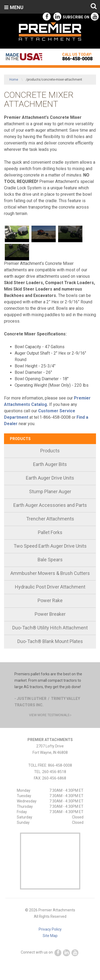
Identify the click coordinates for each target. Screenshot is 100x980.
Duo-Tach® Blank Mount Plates (50, 641)
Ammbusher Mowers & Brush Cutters (50, 573)
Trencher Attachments (50, 519)
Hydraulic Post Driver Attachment (50, 587)
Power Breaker (50, 614)
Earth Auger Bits (50, 464)
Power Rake (50, 600)
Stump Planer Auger (50, 491)
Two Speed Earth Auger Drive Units (50, 546)
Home (14, 80)
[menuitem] (50, 451)
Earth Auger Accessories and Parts (50, 505)
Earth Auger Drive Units (50, 478)
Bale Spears (50, 560)
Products (20, 439)
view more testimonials (50, 715)
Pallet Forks (50, 532)
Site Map (50, 936)
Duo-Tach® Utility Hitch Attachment (50, 628)
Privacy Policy (50, 929)
